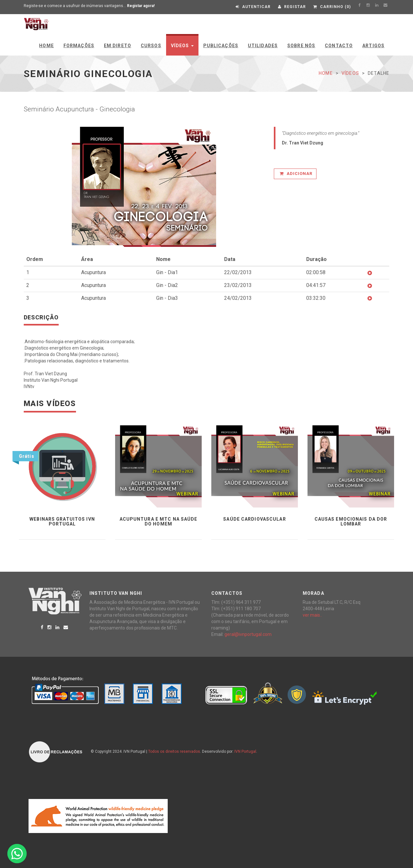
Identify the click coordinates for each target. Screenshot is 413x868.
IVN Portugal (245, 751)
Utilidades (263, 46)
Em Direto (118, 46)
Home (46, 46)
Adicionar (296, 174)
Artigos (373, 46)
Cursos (151, 46)
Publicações (221, 46)
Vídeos (182, 46)
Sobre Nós (301, 46)
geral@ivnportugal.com (248, 634)
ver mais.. (312, 615)
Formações (79, 46)
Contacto (339, 46)
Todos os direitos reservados (174, 751)
